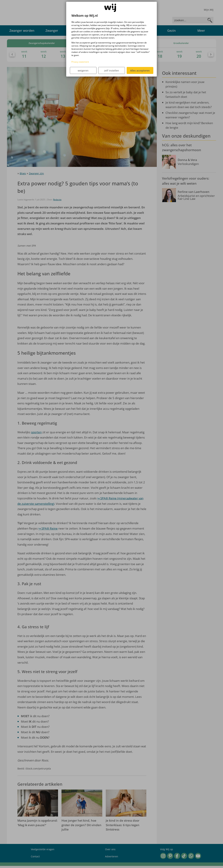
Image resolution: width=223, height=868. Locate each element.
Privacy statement (80, 62)
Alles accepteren (140, 71)
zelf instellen (111, 71)
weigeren (83, 71)
